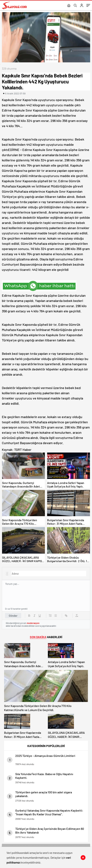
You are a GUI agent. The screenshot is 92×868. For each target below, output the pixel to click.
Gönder (13, 616)
